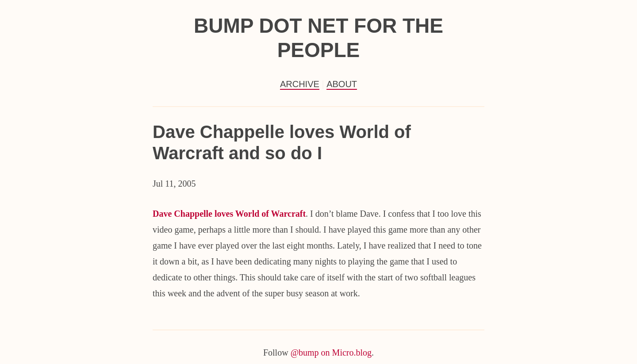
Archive (300, 84)
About (342, 84)
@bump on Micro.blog (331, 353)
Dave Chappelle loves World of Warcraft (229, 214)
